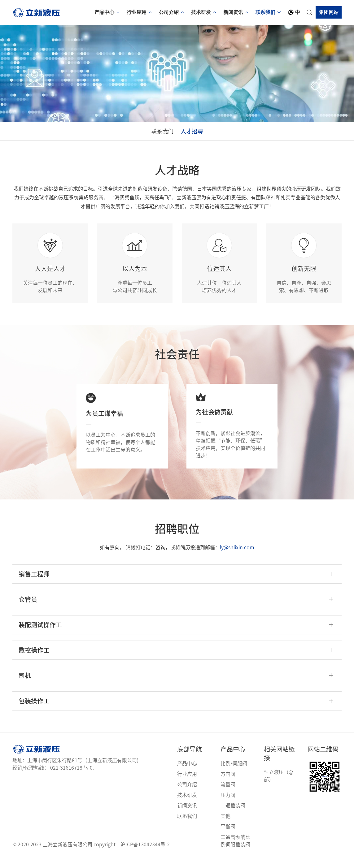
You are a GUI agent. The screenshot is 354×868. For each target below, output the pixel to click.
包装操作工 (34, 708)
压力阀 (228, 802)
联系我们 (269, 12)
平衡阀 (228, 834)
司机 (25, 683)
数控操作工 (34, 658)
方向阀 (228, 781)
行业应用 (140, 12)
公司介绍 (172, 12)
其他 (225, 823)
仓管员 (28, 607)
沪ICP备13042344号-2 (145, 852)
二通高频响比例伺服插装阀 (235, 848)
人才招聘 (198, 135)
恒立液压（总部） (279, 783)
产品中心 (107, 12)
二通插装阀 (233, 813)
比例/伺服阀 (234, 771)
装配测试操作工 (40, 632)
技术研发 (204, 12)
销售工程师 (34, 581)
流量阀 (228, 792)
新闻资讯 (236, 12)
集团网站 (329, 12)
